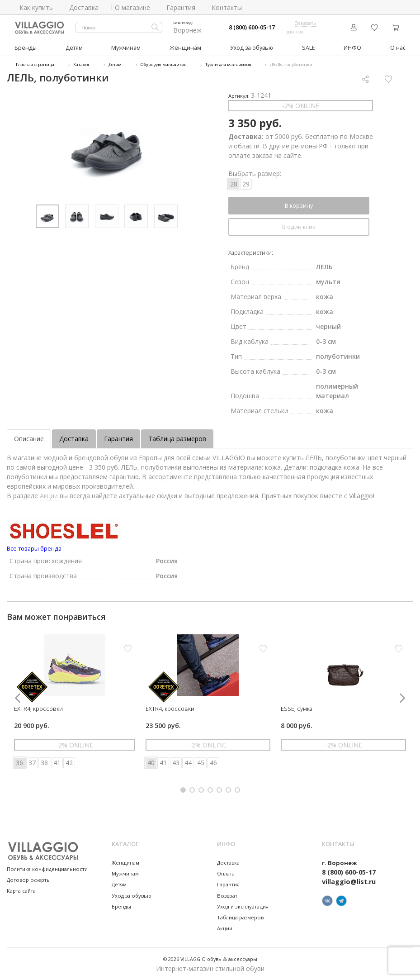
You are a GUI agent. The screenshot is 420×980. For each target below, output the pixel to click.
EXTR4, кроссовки (38, 708)
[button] (183, 790)
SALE (307, 48)
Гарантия (118, 438)
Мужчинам (126, 48)
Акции (49, 495)
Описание (29, 438)
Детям (74, 48)
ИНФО (352, 48)
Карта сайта (21, 890)
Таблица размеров (177, 438)
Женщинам (185, 48)
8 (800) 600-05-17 (252, 27)
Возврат (227, 895)
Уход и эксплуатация (243, 906)
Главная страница (35, 64)
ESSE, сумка (297, 708)
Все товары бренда (34, 548)
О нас (397, 48)
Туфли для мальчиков (228, 64)
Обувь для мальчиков (163, 64)
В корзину (299, 205)
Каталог (81, 64)
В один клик (299, 226)
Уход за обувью (251, 48)
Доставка (74, 438)
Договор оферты (29, 879)
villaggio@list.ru (349, 882)
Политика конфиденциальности (47, 868)
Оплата (226, 873)
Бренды (26, 48)
